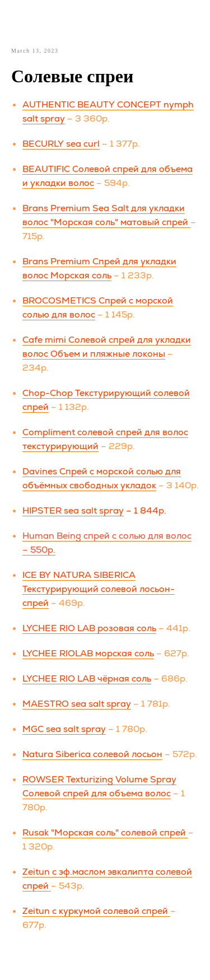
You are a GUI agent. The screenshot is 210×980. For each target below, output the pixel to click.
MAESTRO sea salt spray (77, 704)
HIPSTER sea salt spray (73, 510)
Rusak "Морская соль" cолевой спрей (105, 832)
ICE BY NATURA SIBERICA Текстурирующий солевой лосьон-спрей (99, 589)
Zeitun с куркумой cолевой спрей (96, 911)
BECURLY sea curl (61, 144)
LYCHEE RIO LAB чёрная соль (87, 678)
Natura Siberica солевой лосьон (92, 754)
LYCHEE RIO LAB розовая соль (89, 628)
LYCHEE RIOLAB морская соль (88, 653)
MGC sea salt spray (64, 729)
